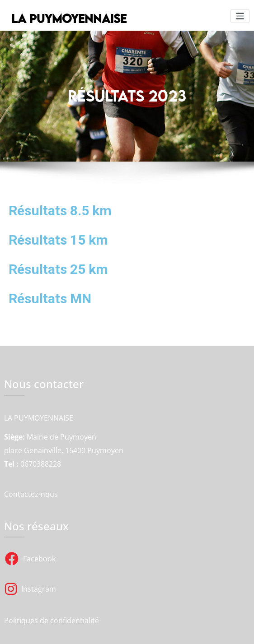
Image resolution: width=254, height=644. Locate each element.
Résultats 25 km (58, 269)
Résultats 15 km (58, 240)
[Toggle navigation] (240, 16)
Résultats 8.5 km (60, 211)
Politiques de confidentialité (52, 620)
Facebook (30, 559)
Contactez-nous (31, 494)
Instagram (31, 589)
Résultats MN (50, 299)
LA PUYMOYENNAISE (68, 19)
